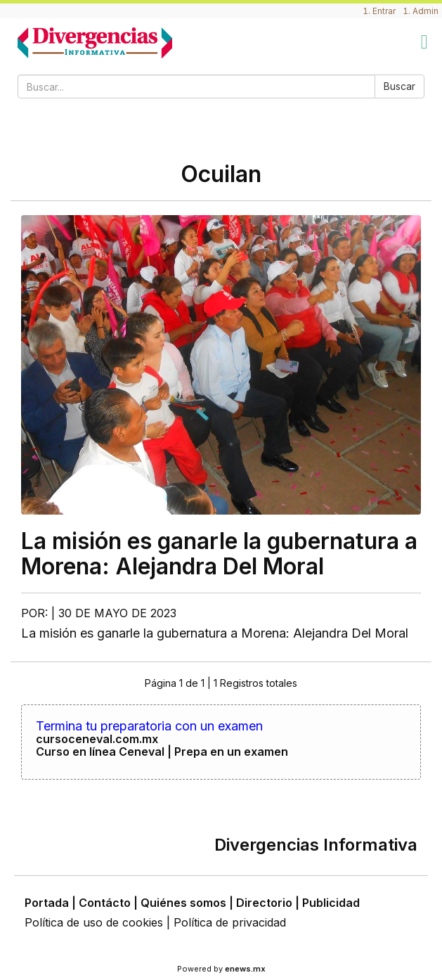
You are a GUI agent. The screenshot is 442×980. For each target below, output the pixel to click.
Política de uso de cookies (94, 922)
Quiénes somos (183, 903)
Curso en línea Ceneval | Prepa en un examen (162, 752)
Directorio (264, 903)
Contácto (105, 903)
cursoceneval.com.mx (97, 739)
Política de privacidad (230, 922)
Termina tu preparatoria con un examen (149, 726)
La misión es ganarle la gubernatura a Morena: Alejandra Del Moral (219, 553)
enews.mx (245, 969)
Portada (47, 903)
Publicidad (331, 903)
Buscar (399, 86)
